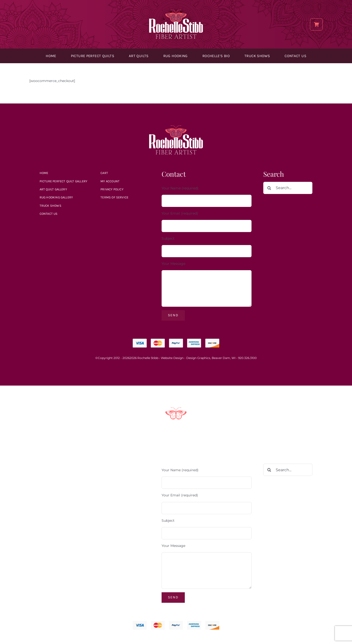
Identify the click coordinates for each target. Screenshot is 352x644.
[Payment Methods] (176, 409)
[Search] (269, 188)
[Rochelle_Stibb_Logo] (176, 11)
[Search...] (288, 188)
